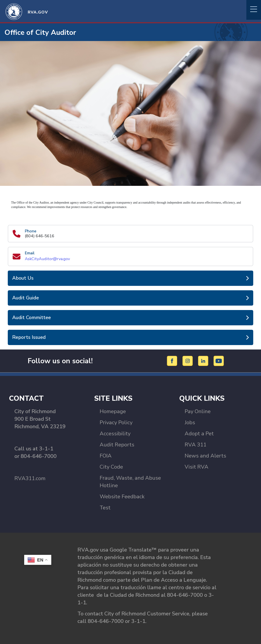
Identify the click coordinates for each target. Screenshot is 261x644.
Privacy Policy (116, 422)
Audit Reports (117, 445)
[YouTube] (219, 361)
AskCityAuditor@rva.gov (47, 259)
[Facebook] (173, 361)
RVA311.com (30, 478)
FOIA (106, 456)
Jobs (190, 422)
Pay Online (198, 411)
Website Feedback (122, 497)
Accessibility (115, 434)
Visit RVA (197, 467)
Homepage (113, 411)
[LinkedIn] (204, 361)
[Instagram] (188, 361)
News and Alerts (205, 456)
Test (105, 508)
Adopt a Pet (199, 434)
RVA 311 (196, 445)
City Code (111, 467)
